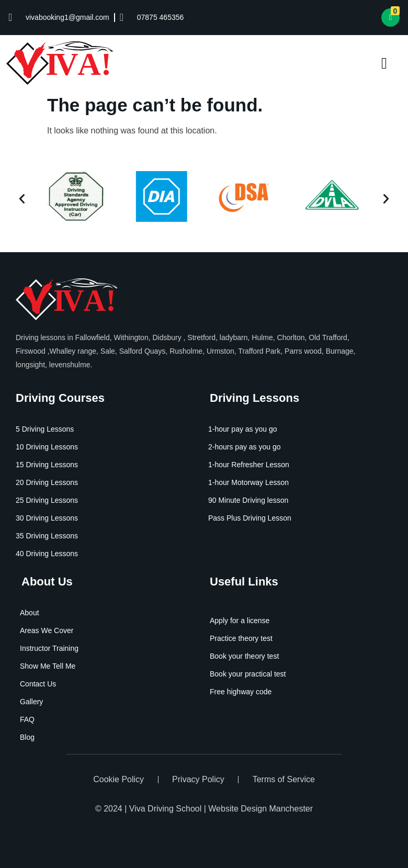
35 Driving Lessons (47, 536)
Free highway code (241, 692)
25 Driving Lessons (47, 500)
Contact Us (38, 684)
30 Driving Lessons (47, 518)
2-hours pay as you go (245, 447)
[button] (22, 199)
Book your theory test (244, 656)
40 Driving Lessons (47, 554)
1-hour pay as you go (243, 429)
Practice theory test (241, 638)
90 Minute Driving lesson (248, 500)
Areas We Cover (47, 630)
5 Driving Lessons (45, 429)
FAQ (27, 719)
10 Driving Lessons (47, 447)
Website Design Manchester (260, 809)
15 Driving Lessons (47, 465)
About (30, 613)
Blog (27, 737)
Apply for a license (240, 621)
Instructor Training (49, 648)
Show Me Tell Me (48, 666)
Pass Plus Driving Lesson (250, 518)
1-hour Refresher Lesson (249, 465)
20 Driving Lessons (47, 482)
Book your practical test (248, 674)
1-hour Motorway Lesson (248, 482)
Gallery (31, 702)
